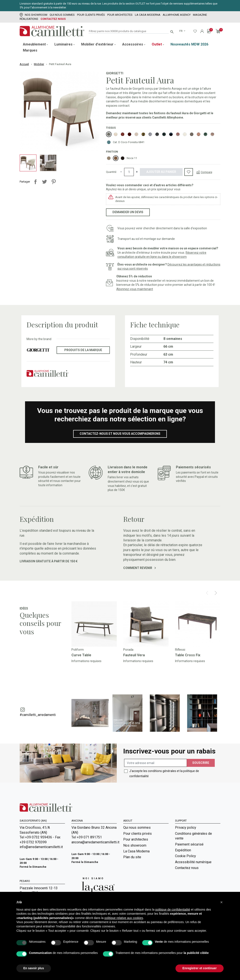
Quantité (111, 172)
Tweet (44, 182)
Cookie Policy (186, 856)
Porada (128, 650)
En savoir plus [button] (34, 968)
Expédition (183, 850)
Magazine (200, 15)
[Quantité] (129, 172)
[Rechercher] (129, 31)
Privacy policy (186, 828)
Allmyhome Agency (177, 15)
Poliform (78, 650)
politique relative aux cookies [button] (124, 918)
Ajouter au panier (161, 172)
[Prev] (207, 593)
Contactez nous (53, 19)
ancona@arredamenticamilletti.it (94, 842)
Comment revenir (140, 568)
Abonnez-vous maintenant (135, 289)
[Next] (216, 593)
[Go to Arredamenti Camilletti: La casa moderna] (93, 887)
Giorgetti (115, 73)
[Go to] (94, 624)
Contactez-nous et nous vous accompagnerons (120, 434)
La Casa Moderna (148, 15)
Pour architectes (120, 15)
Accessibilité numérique (193, 862)
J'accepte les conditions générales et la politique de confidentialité (164, 774)
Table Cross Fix (188, 655)
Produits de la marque (83, 350)
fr (181, 31)
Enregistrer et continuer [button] (200, 968)
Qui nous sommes (62, 15)
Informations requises (86, 661)
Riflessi (180, 650)
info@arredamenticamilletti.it (41, 847)
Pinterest (54, 182)
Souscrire (201, 763)
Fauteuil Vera (134, 655)
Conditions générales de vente (193, 836)
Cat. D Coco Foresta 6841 (129, 142)
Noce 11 (132, 158)
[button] (221, 902)
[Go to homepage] (52, 31)
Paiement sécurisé (189, 844)
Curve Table (81, 655)
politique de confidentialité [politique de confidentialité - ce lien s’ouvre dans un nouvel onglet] (173, 910)
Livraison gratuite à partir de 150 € (49, 561)
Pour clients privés (91, 15)
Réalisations (29, 19)
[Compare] (204, 172)
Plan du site (132, 857)
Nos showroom (33, 15)
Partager (35, 182)
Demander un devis (128, 212)
